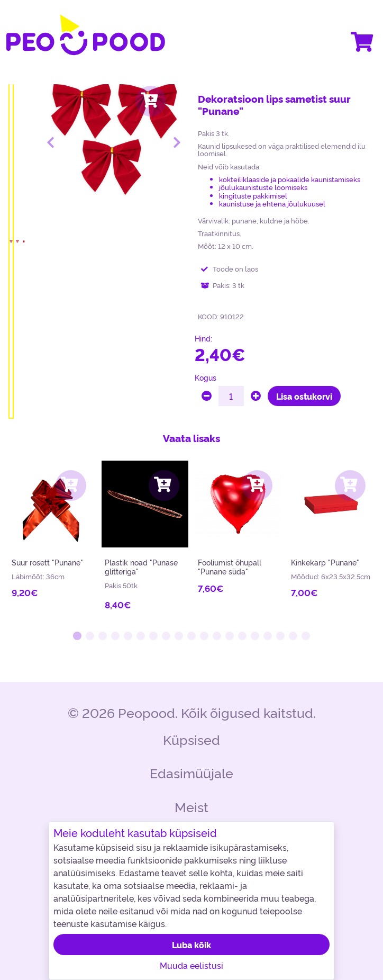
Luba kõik (191, 945)
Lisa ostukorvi (304, 396)
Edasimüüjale (191, 772)
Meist (191, 806)
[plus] (256, 396)
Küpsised (191, 739)
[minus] (207, 396)
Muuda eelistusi (191, 965)
